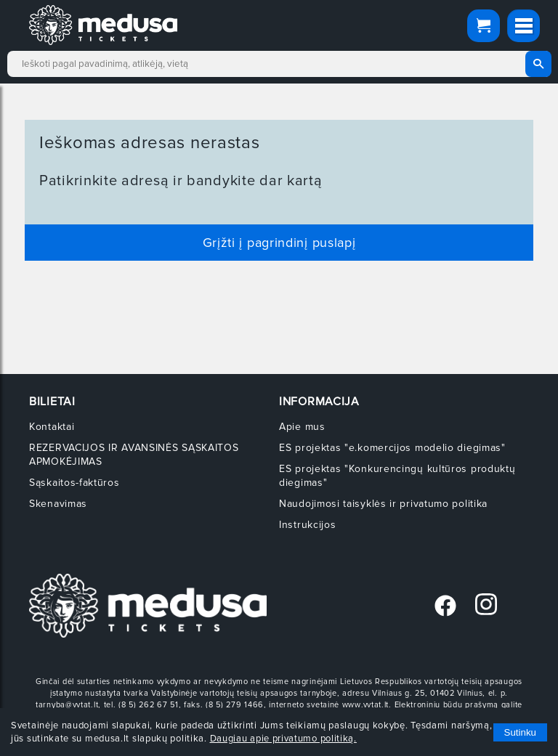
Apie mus (302, 427)
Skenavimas (58, 504)
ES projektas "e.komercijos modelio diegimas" (392, 448)
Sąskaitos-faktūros (74, 483)
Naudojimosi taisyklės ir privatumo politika (383, 504)
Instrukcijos (307, 525)
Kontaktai (52, 427)
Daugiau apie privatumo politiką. (283, 739)
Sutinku (520, 732)
